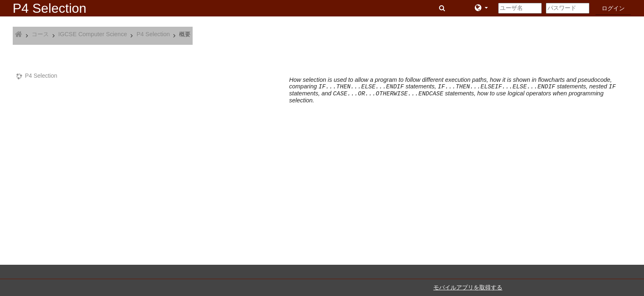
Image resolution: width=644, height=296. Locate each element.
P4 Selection (41, 76)
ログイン (613, 8)
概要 (185, 34)
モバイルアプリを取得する (468, 287)
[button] (443, 8)
